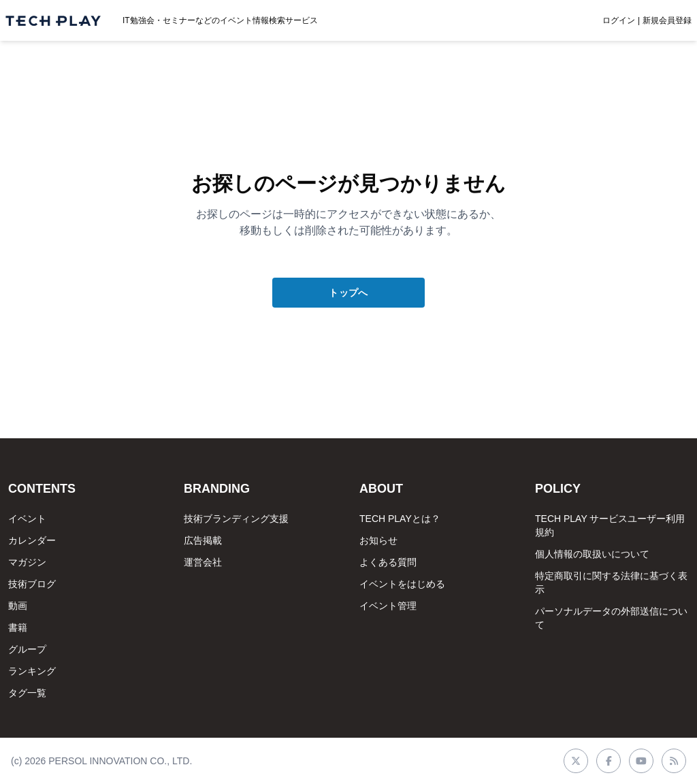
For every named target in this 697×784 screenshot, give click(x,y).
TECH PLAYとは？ (400, 519)
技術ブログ (32, 584)
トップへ (348, 293)
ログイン (619, 20)
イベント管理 (388, 606)
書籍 (18, 627)
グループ (27, 649)
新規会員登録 (667, 20)
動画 (18, 606)
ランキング (32, 671)
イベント (27, 519)
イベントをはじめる (402, 584)
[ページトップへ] (53, 21)
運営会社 (203, 562)
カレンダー (32, 540)
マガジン (27, 562)
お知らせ (378, 540)
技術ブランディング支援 (236, 519)
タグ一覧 (27, 693)
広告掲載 (203, 540)
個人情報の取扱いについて (592, 554)
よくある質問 (388, 562)
